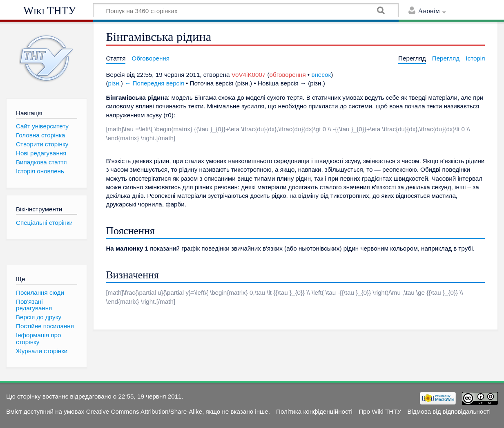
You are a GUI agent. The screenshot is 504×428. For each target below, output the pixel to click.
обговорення (288, 75)
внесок (321, 75)
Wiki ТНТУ (50, 11)
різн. (114, 83)
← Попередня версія (154, 83)
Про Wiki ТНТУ (380, 411)
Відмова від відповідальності (449, 411)
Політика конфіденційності (314, 411)
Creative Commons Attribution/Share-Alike (144, 411)
